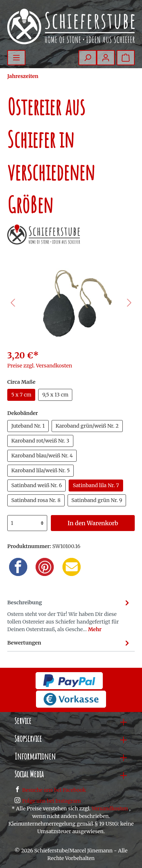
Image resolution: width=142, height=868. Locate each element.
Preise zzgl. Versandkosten (40, 366)
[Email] (72, 567)
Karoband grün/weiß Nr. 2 (87, 426)
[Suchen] (88, 58)
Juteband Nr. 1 (28, 426)
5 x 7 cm (21, 395)
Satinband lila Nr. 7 (96, 485)
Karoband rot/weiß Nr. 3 (40, 441)
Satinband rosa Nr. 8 (36, 500)
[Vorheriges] (13, 303)
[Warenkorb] (126, 58)
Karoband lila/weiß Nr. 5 (40, 470)
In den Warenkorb (93, 523)
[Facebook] (18, 567)
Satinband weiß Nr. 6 (36, 485)
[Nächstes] (129, 303)
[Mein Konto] (106, 58)
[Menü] (16, 58)
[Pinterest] (45, 567)
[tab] (69, 615)
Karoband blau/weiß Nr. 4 (42, 456)
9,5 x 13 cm (55, 395)
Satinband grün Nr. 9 (97, 500)
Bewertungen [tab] (69, 643)
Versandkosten (110, 809)
